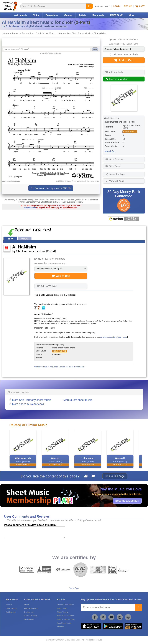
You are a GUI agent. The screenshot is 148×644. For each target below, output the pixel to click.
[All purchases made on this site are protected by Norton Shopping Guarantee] (124, 219)
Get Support (11, 612)
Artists (82, 15)
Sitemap (60, 627)
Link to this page (115, 476)
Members (133, 39)
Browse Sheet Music (65, 605)
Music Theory (62, 612)
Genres (68, 15)
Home (6, 34)
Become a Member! (127, 501)
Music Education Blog (66, 619)
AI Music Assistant (108, 337)
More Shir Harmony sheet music (32, 400)
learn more (122, 337)
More (132, 15)
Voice (36, 15)
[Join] (139, 607)
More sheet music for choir (28, 404)
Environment (29, 619)
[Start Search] (89, 6)
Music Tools (62, 608)
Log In (117, 6)
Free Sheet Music (64, 623)
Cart (140, 6)
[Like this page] (86, 477)
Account (9, 605)
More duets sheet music (78, 400)
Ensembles (52, 15)
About (26, 605)
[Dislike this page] (93, 477)
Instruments (20, 15)
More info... (110, 151)
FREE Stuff (116, 15)
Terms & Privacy (31, 616)
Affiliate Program (31, 608)
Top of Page (74, 588)
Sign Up (128, 6)
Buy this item (30, 208)
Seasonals (98, 15)
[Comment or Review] (35, 532)
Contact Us (29, 612)
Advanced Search (102, 6)
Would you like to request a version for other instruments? (60, 367)
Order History (11, 608)
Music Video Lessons (66, 616)
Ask (95, 49)
